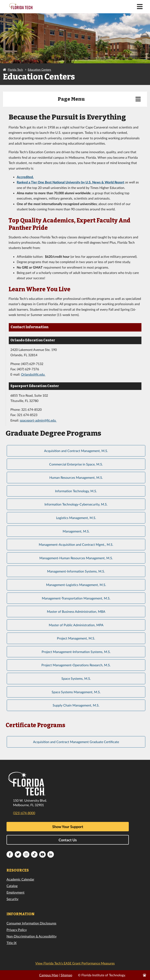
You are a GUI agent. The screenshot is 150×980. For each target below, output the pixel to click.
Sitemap (66, 975)
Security (12, 899)
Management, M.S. (76, 531)
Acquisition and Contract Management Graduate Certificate (76, 742)
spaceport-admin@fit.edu (38, 420)
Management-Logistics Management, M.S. (76, 585)
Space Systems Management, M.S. (76, 692)
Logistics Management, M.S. (76, 518)
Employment (16, 892)
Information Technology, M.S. (76, 491)
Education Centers (39, 70)
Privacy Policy (17, 930)
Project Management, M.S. (76, 638)
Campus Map (49, 975)
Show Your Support (68, 827)
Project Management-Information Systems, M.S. (76, 652)
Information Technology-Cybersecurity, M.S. (76, 504)
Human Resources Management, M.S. (76, 477)
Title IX (12, 943)
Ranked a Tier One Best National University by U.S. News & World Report (71, 182)
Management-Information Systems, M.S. (76, 571)
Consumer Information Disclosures (31, 923)
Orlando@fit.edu (33, 374)
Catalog (12, 886)
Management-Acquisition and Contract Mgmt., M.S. (76, 544)
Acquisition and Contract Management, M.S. (76, 451)
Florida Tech (15, 70)
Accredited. (25, 177)
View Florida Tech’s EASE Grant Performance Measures (75, 963)
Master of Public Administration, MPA (76, 625)
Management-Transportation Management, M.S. (76, 598)
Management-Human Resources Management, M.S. (76, 558)
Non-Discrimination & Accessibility (32, 936)
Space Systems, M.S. (76, 678)
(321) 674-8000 (24, 813)
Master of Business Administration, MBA (76, 611)
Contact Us (68, 840)
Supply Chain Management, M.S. (76, 705)
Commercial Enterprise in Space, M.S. (76, 464)
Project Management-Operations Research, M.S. (76, 665)
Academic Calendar (20, 879)
